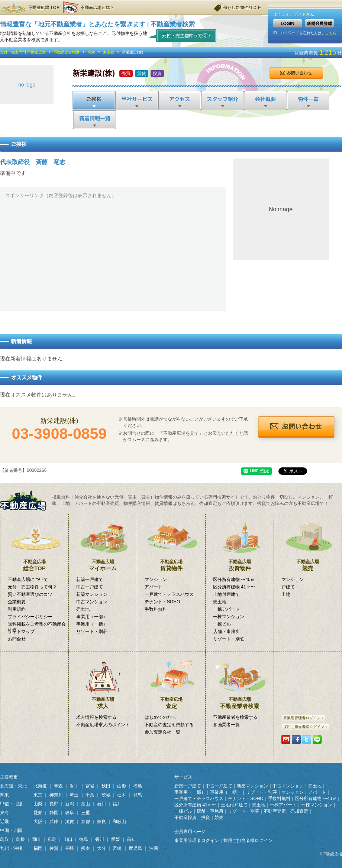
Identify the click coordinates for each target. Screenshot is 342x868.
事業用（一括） (92, 624)
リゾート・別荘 (92, 632)
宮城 (90, 786)
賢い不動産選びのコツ (30, 594)
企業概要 (17, 602)
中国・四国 (11, 831)
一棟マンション (229, 617)
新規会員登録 (320, 23)
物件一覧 (308, 100)
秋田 (106, 786)
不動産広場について (28, 580)
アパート (154, 587)
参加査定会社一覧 (162, 732)
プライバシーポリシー (30, 617)
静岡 (54, 813)
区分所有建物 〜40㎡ (234, 580)
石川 (101, 804)
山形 (122, 786)
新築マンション (92, 594)
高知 (131, 839)
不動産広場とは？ (89, 7)
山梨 (38, 804)
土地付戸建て (226, 594)
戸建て (288, 587)
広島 (52, 839)
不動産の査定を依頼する (169, 725)
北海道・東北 (13, 786)
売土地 (83, 609)
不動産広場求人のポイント (103, 725)
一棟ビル (222, 624)
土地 (286, 594)
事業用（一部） (92, 617)
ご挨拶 (94, 100)
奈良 (101, 822)
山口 (68, 839)
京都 (85, 822)
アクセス (179, 100)
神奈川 (56, 795)
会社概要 (265, 100)
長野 (54, 804)
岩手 (74, 786)
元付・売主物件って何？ (183, 35)
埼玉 (74, 795)
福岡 (38, 848)
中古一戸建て (90, 587)
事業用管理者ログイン (304, 718)
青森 (58, 786)
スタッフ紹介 (222, 100)
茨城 (106, 795)
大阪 (38, 822)
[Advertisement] (112, 254)
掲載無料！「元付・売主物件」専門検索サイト (26, 501)
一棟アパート (226, 609)
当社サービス (137, 100)
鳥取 (4, 839)
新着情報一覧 (94, 120)
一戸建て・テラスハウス (169, 594)
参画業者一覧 (226, 725)
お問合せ (296, 73)
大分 (101, 848)
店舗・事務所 (226, 632)
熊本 (85, 848)
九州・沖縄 (11, 848)
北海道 (40, 786)
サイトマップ (21, 632)
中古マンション (92, 602)
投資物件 (240, 543)
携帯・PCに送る (286, 740)
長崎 (70, 848)
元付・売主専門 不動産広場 (23, 52)
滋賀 (70, 822)
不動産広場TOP (30, 7)
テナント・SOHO (162, 602)
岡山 (36, 839)
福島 (138, 786)
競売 (308, 543)
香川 (100, 839)
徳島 (84, 839)
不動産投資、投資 (192, 818)
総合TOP (34, 543)
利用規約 (17, 609)
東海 (4, 813)
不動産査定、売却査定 (286, 811)
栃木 (122, 795)
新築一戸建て (90, 580)
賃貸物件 (171, 543)
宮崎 (117, 848)
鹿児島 (135, 848)
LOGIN (288, 23)
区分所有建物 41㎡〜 (234, 587)
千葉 (90, 795)
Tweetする (307, 740)
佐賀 (54, 848)
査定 (171, 681)
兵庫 (54, 822)
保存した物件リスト (238, 7)
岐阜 (70, 813)
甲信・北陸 (11, 804)
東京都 (109, 52)
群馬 (138, 795)
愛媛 (116, 839)
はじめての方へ (160, 717)
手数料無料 (156, 609)
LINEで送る (317, 740)
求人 (103, 681)
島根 (20, 839)
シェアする (296, 740)
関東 (91, 52)
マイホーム (103, 543)
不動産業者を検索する (235, 717)
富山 (85, 804)
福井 (117, 804)
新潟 (70, 804)
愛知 (38, 813)
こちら (331, 33)
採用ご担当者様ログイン (305, 727)
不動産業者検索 (67, 52)
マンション (156, 580)
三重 (85, 813)
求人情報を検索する (96, 717)
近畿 (4, 822)
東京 (38, 795)
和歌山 (119, 822)
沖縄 (154, 848)
